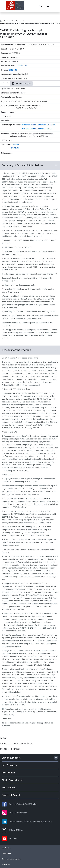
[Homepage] (1, 21)
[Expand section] (56, 758)
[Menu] (48, 6)
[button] (30, 165)
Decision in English (21, 83)
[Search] (41, 6)
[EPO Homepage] (15, 6)
